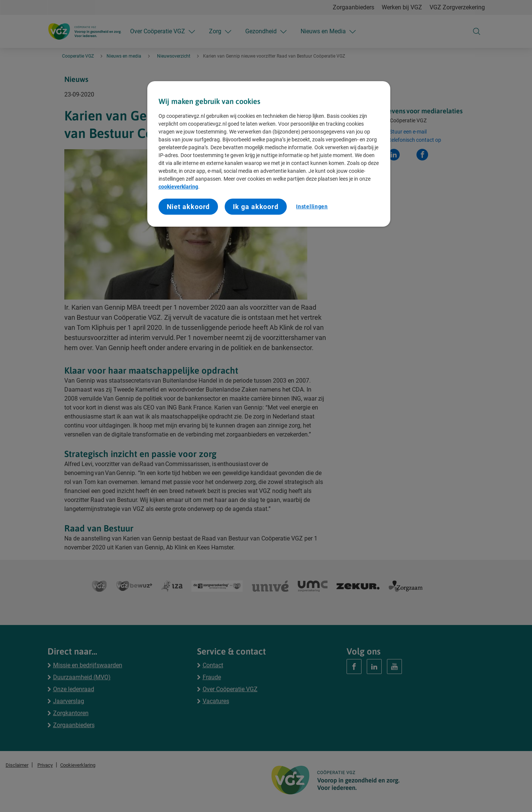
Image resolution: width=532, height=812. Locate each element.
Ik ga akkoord (256, 207)
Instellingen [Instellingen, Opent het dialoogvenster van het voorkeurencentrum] (312, 206)
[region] (269, 154)
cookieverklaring (178, 187)
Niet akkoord (188, 207)
